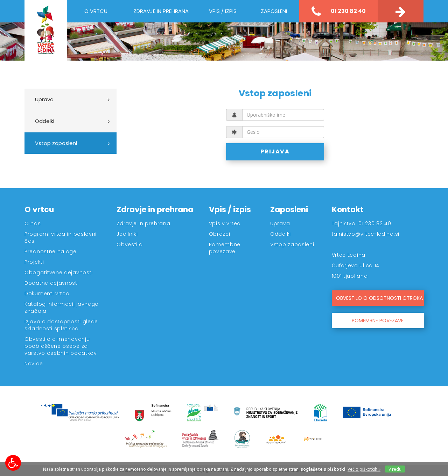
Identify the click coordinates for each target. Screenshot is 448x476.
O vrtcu (39, 210)
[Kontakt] (401, 11)
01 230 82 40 (339, 12)
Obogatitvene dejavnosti (59, 273)
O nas (33, 223)
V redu (395, 469)
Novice (34, 364)
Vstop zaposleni (56, 143)
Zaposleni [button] (274, 11)
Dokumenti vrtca (47, 294)
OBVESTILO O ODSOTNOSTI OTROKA (379, 298)
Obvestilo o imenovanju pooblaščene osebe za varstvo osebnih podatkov (61, 346)
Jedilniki (127, 234)
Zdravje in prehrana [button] (161, 11)
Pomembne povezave (225, 248)
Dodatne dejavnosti (52, 283)
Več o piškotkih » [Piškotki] (364, 469)
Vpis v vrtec (225, 223)
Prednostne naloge (51, 251)
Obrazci (220, 234)
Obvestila (129, 244)
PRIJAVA (275, 151)
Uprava (44, 99)
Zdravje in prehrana (155, 210)
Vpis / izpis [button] (223, 11)
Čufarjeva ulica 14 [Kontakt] (356, 265)
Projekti (34, 262)
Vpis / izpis (230, 210)
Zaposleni (289, 210)
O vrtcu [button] (96, 11)
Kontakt (348, 210)
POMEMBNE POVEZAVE (378, 320)
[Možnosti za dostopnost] (13, 463)
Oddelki (45, 121)
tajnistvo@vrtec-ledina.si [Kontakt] (366, 234)
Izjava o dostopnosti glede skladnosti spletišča (61, 325)
